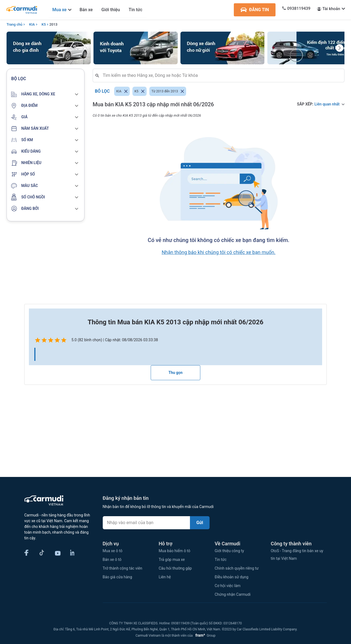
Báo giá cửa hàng (117, 577)
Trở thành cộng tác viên (122, 568)
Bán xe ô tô (112, 560)
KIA (32, 24)
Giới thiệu (111, 10)
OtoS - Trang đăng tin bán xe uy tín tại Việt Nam (297, 555)
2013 (53, 24)
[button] (46, 94)
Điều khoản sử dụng (232, 577)
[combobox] (221, 75)
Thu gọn (175, 373)
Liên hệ (165, 577)
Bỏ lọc (102, 91)
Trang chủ (14, 24)
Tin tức (135, 10)
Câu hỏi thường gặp (175, 568)
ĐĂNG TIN (255, 10)
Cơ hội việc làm (228, 586)
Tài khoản (331, 9)
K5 (44, 24)
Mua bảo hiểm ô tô (174, 551)
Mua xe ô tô (113, 551)
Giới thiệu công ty (229, 551)
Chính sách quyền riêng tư (237, 568)
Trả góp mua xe (172, 560)
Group (205, 636)
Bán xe (86, 10)
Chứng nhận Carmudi (233, 594)
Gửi (200, 523)
